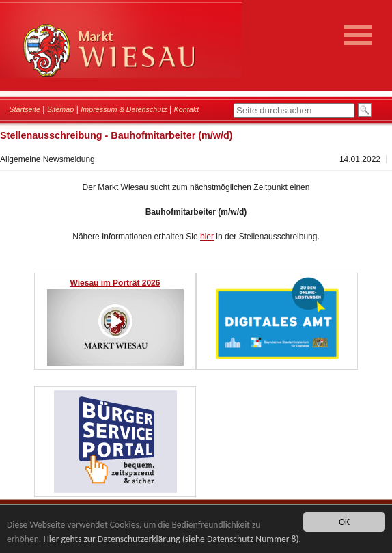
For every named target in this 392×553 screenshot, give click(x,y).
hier (207, 237)
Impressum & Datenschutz (124, 109)
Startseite (25, 109)
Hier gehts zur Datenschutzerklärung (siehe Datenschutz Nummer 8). (172, 539)
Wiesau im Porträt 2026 (115, 283)
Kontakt (187, 109)
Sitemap (61, 109)
